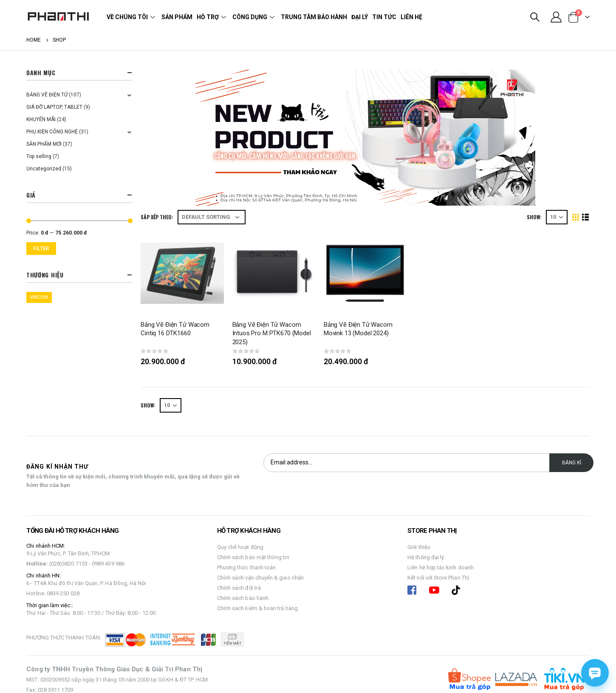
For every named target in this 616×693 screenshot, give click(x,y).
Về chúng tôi (132, 17)
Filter (41, 249)
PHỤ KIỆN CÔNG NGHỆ (52, 132)
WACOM (39, 297)
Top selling (39, 156)
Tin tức (384, 17)
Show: (534, 217)
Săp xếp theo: (157, 217)
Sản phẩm (177, 17)
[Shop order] (212, 217)
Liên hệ (411, 17)
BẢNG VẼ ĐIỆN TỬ (47, 95)
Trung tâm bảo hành (314, 17)
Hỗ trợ (212, 17)
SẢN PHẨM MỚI (44, 144)
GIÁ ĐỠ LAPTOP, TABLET (54, 107)
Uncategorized (44, 169)
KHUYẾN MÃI (41, 119)
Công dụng (254, 17)
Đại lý (360, 17)
